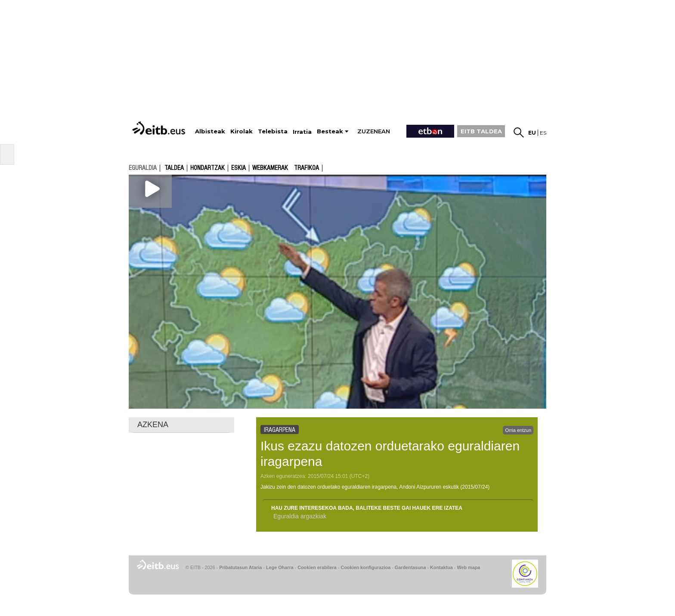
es (543, 133)
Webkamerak (270, 168)
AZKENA (153, 425)
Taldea (174, 168)
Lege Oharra (280, 567)
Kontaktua (441, 567)
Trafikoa (307, 168)
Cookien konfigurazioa (365, 567)
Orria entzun (518, 430)
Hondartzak (207, 168)
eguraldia (143, 168)
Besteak (330, 131)
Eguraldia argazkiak (300, 516)
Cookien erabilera (317, 567)
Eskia (238, 168)
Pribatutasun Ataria (240, 567)
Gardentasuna (410, 567)
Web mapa (468, 567)
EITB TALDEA (481, 131)
